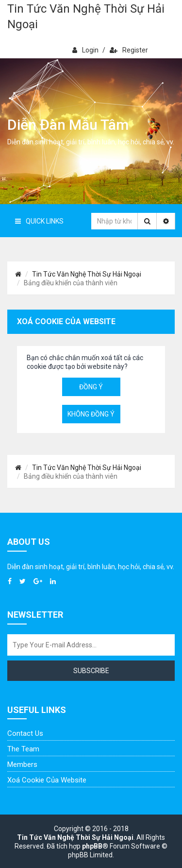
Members (22, 764)
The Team (23, 749)
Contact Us (25, 733)
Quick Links (39, 221)
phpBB (92, 846)
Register (129, 50)
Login (85, 50)
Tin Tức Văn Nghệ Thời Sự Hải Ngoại (86, 17)
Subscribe (91, 671)
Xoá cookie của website (47, 780)
